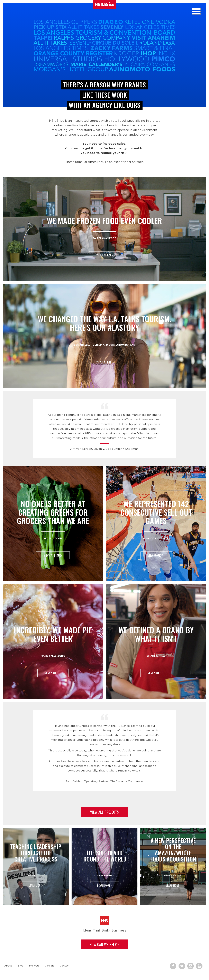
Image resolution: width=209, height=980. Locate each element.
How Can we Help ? (105, 944)
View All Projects (105, 812)
